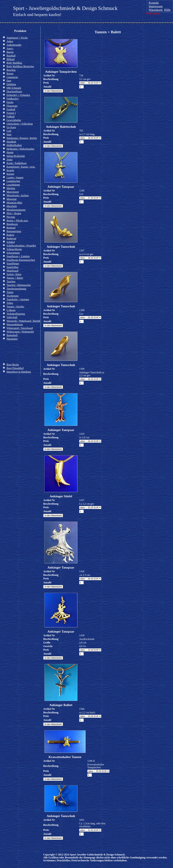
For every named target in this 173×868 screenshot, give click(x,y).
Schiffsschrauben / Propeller (21, 246)
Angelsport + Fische (17, 38)
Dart (9, 81)
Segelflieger (13, 264)
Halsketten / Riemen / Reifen (22, 138)
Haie (9, 135)
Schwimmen (13, 253)
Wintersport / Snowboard (20, 328)
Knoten (10, 174)
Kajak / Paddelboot (17, 163)
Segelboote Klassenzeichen (21, 260)
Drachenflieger (14, 91)
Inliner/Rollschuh (16, 156)
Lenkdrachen (13, 181)
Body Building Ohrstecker (20, 66)
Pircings (11, 217)
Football (11, 109)
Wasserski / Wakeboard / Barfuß (23, 321)
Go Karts (11, 127)
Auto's (10, 48)
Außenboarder (14, 45)
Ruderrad (11, 238)
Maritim (11, 188)
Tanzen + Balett (15, 278)
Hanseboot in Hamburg (19, 372)
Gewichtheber (14, 120)
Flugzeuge (12, 106)
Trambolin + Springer (18, 299)
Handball (11, 142)
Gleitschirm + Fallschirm (20, 124)
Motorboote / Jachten (18, 195)
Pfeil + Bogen (14, 213)
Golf (9, 131)
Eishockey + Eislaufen (18, 95)
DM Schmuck (14, 88)
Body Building (14, 63)
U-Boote (11, 310)
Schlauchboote (14, 249)
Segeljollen (12, 267)
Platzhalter (12, 339)
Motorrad (11, 199)
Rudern (10, 235)
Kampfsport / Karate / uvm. (21, 167)
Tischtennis (12, 296)
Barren (10, 52)
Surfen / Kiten (14, 274)
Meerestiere (13, 192)
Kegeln (10, 170)
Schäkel (11, 242)
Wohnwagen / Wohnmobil (20, 332)
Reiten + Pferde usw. (17, 221)
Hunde (10, 152)
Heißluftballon (14, 145)
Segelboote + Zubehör (18, 256)
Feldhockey (13, 99)
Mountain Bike (14, 203)
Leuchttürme (13, 185)
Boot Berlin (13, 365)
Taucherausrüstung (16, 289)
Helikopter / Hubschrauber (20, 149)
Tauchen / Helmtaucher (19, 285)
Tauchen (11, 281)
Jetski (9, 160)
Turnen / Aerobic (15, 307)
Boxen (10, 74)
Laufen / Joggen (15, 178)
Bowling (11, 70)
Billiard (11, 59)
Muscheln (12, 206)
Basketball (12, 335)
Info (8, 351)
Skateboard (12, 271)
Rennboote (12, 224)
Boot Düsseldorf (15, 368)
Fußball (11, 117)
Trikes (10, 303)
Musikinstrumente (16, 210)
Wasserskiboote (15, 325)
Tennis (10, 292)
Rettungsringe (14, 231)
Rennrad (11, 228)
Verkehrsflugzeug (16, 314)
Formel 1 (11, 113)
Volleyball (12, 317)
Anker (10, 41)
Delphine (11, 84)
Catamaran (12, 77)
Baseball (11, 56)
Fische (10, 102)
